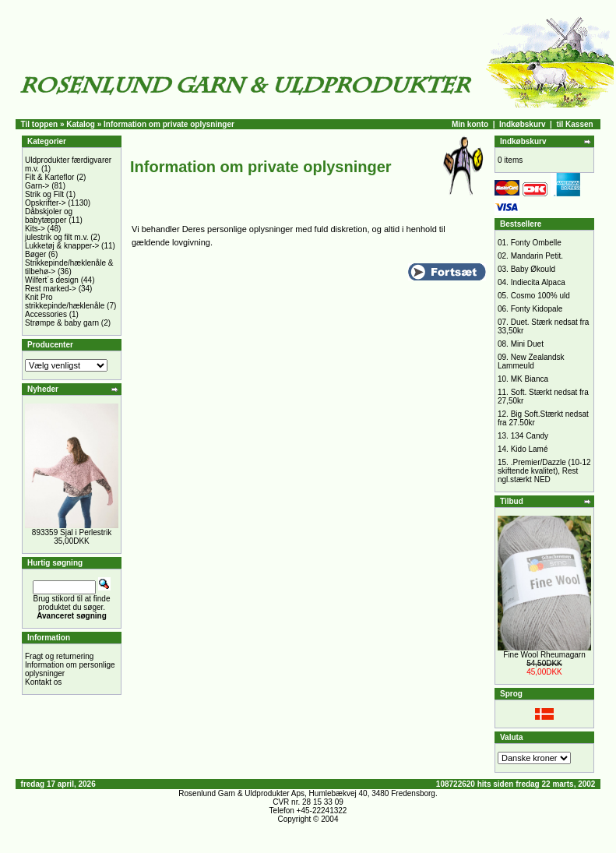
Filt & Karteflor (49, 177)
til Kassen (574, 124)
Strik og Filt (44, 194)
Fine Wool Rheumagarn (544, 655)
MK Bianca (530, 379)
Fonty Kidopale (537, 309)
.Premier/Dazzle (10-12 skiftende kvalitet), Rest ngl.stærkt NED (544, 471)
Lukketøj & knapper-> (62, 246)
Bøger (35, 254)
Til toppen (40, 124)
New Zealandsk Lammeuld (531, 361)
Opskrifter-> (46, 203)
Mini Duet (527, 344)
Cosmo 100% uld (540, 296)
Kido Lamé (530, 449)
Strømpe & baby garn (62, 323)
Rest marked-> (51, 289)
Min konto (470, 124)
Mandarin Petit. (537, 256)
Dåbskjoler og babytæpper (49, 216)
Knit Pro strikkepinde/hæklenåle (65, 301)
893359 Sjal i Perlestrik (72, 532)
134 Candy (530, 436)
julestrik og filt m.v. (57, 237)
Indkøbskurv (522, 124)
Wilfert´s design (52, 280)
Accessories (46, 314)
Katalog (81, 124)
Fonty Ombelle (536, 243)
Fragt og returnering (59, 656)
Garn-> (37, 186)
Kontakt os (43, 682)
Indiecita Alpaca (538, 282)
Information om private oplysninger (169, 124)
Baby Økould (533, 269)
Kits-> (35, 229)
